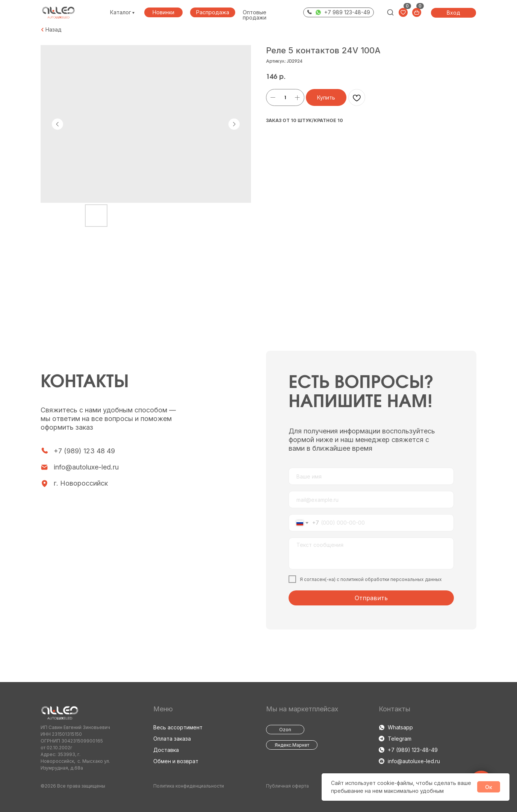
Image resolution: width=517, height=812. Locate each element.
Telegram (400, 739)
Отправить (371, 598)
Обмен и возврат (176, 761)
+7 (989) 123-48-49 (413, 750)
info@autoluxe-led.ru (86, 467)
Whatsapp (400, 727)
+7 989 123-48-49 (347, 12)
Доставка (166, 750)
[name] (371, 476)
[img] (390, 12)
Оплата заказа (172, 739)
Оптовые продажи (255, 15)
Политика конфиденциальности (189, 786)
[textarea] (371, 553)
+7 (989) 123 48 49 (84, 451)
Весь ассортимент (178, 727)
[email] (371, 500)
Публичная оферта (287, 786)
